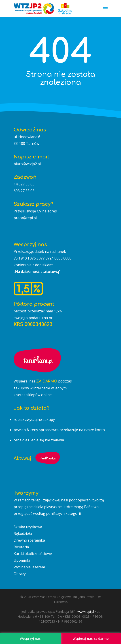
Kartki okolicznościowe (33, 554)
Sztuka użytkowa (28, 527)
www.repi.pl (86, 612)
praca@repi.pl (25, 218)
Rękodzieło (23, 534)
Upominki (22, 560)
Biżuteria (21, 547)
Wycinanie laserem (29, 567)
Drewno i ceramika (29, 540)
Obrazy (20, 574)
